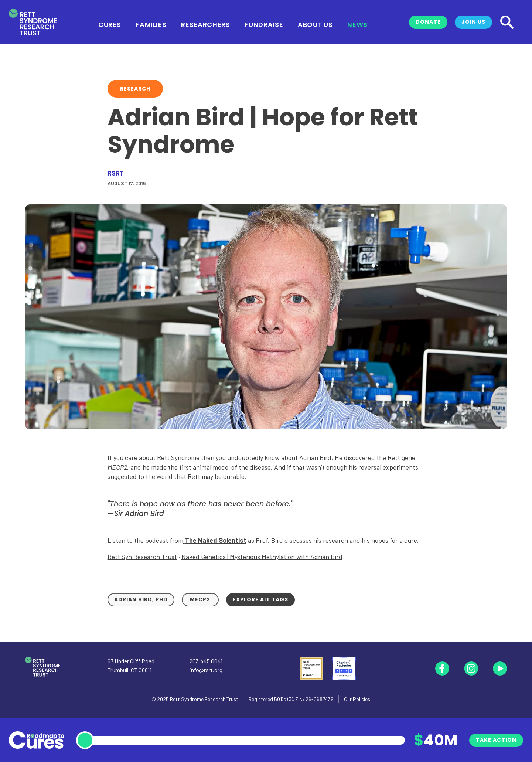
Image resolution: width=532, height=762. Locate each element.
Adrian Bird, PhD (141, 599)
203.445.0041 (206, 661)
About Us (315, 24)
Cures (110, 24)
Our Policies (357, 699)
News (357, 24)
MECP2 (200, 599)
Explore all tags (260, 599)
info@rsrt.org (206, 670)
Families (151, 24)
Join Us (473, 22)
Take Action (496, 740)
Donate (428, 22)
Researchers (205, 24)
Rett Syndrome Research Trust (204, 699)
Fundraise (264, 24)
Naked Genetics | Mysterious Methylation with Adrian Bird (262, 557)
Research (135, 89)
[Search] (507, 22)
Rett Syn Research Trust (142, 557)
